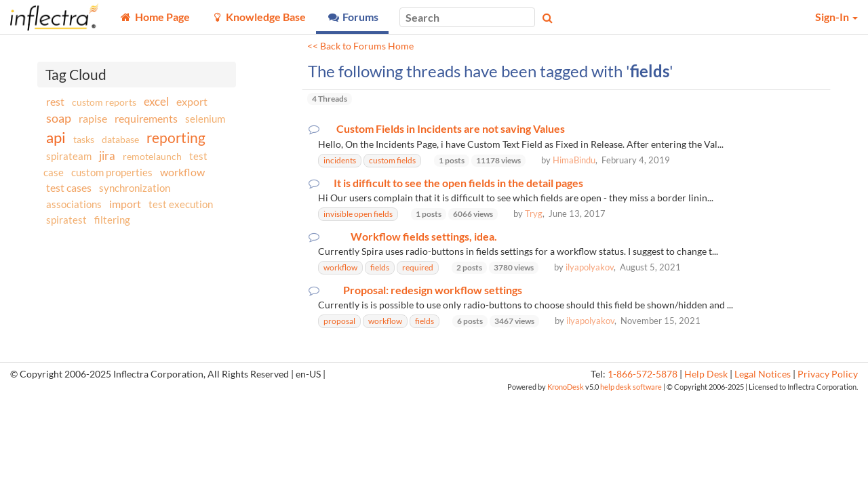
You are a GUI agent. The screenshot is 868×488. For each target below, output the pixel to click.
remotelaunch (152, 156)
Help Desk (706, 374)
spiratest (66, 220)
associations (74, 204)
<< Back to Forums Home (360, 46)
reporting (176, 137)
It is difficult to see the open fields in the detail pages (458, 183)
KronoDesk (566, 387)
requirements (146, 118)
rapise (93, 118)
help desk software (631, 387)
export (192, 102)
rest (55, 101)
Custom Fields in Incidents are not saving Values (451, 129)
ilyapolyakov (590, 267)
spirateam (69, 156)
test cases (69, 187)
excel (156, 101)
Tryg (534, 213)
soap (59, 118)
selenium (205, 119)
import (125, 204)
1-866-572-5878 (643, 374)
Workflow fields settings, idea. (424, 237)
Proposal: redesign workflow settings (433, 290)
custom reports (104, 102)
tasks (84, 139)
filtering (112, 220)
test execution (181, 204)
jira (107, 156)
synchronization (135, 188)
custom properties (112, 172)
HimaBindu (574, 160)
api (56, 137)
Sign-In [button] (836, 17)
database (120, 139)
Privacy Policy (828, 374)
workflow (182, 172)
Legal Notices (763, 374)
